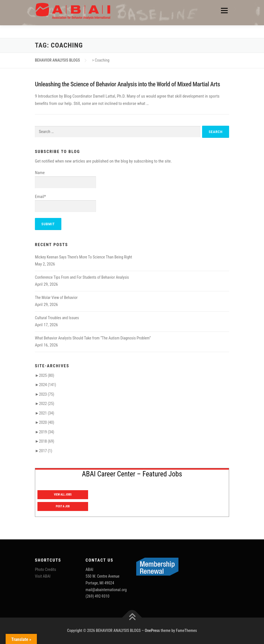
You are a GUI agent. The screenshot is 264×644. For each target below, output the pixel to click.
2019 (47, 432)
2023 (47, 394)
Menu (224, 10)
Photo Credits (45, 569)
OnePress (152, 631)
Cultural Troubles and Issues (57, 318)
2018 (47, 441)
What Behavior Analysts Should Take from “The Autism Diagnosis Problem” (93, 338)
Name (65, 179)
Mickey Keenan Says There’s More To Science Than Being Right (83, 257)
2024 (48, 385)
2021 (47, 413)
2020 (47, 422)
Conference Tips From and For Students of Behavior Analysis (82, 277)
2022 (47, 404)
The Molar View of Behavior (56, 298)
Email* (65, 203)
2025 (47, 375)
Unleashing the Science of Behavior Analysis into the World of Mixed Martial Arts (127, 84)
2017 (46, 451)
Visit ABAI (43, 576)
